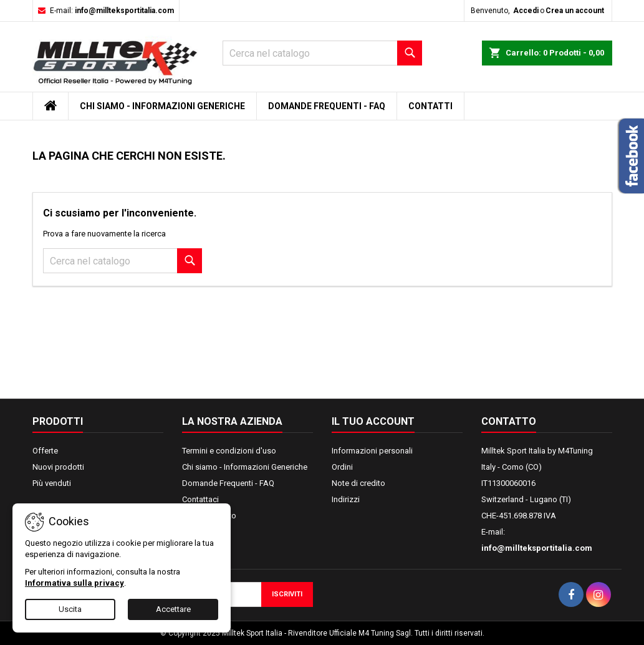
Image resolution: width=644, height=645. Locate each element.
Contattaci (200, 499)
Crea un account (575, 11)
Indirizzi (346, 499)
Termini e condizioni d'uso (229, 451)
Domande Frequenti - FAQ (327, 106)
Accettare (173, 609)
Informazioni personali (372, 451)
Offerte (45, 451)
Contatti (430, 106)
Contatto (509, 421)
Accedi (526, 11)
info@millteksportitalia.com (124, 11)
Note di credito (358, 483)
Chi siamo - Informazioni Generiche (162, 106)
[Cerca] (322, 53)
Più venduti (52, 483)
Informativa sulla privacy (74, 583)
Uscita (70, 609)
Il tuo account (373, 421)
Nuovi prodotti (58, 467)
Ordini (342, 467)
